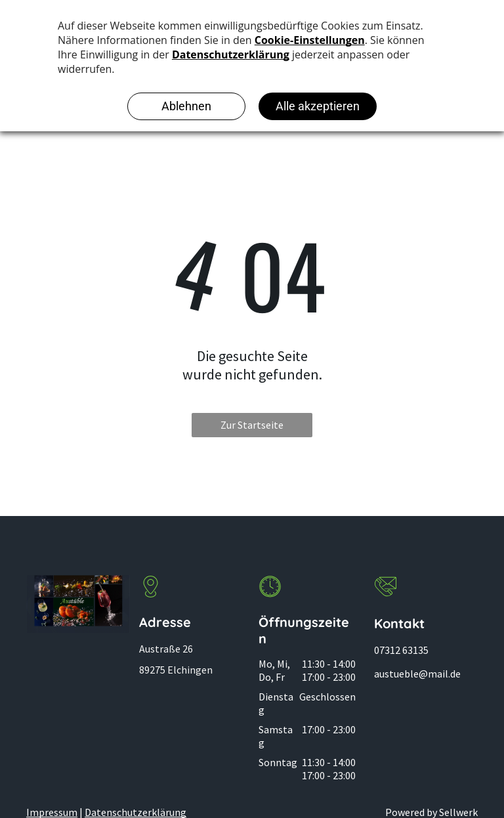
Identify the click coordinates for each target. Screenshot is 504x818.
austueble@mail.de (417, 674)
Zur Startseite (252, 425)
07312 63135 (401, 650)
